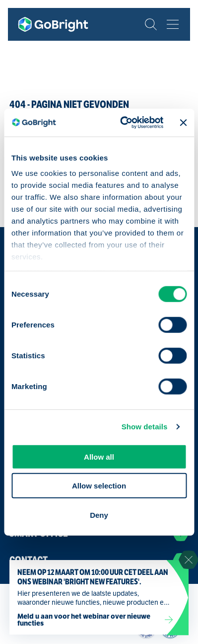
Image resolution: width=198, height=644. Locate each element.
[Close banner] (183, 123)
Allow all (99, 456)
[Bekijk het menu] (173, 24)
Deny (99, 515)
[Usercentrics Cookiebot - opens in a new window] (123, 123)
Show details (145, 427)
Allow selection (99, 486)
